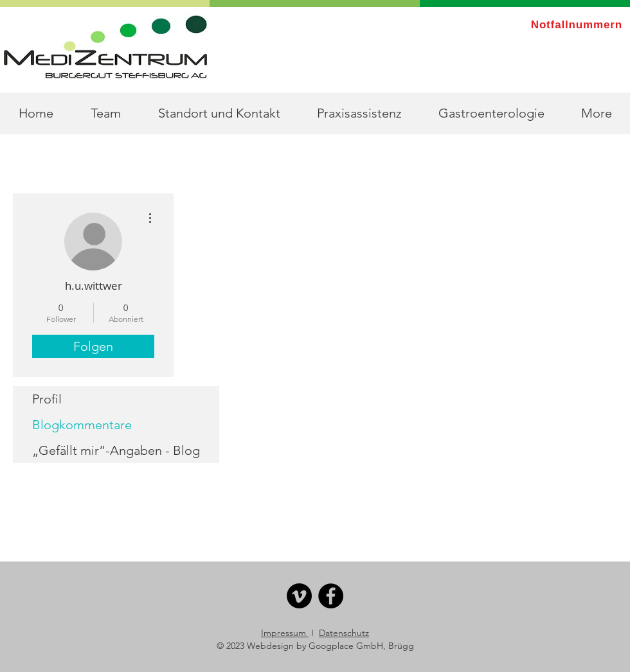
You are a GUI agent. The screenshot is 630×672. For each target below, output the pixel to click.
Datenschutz (344, 633)
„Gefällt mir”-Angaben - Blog (116, 450)
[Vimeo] (299, 596)
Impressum (285, 633)
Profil (47, 399)
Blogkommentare (82, 425)
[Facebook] (331, 596)
